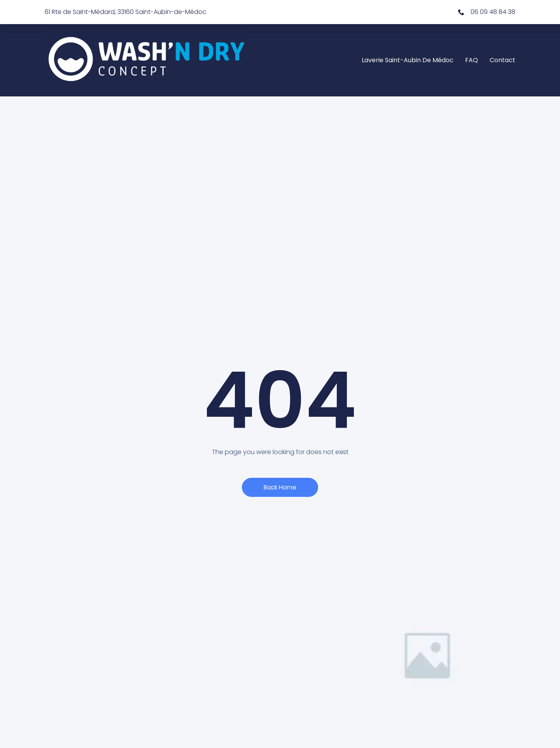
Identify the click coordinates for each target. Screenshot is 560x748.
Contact (502, 60)
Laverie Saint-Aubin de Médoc (408, 60)
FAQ (472, 60)
